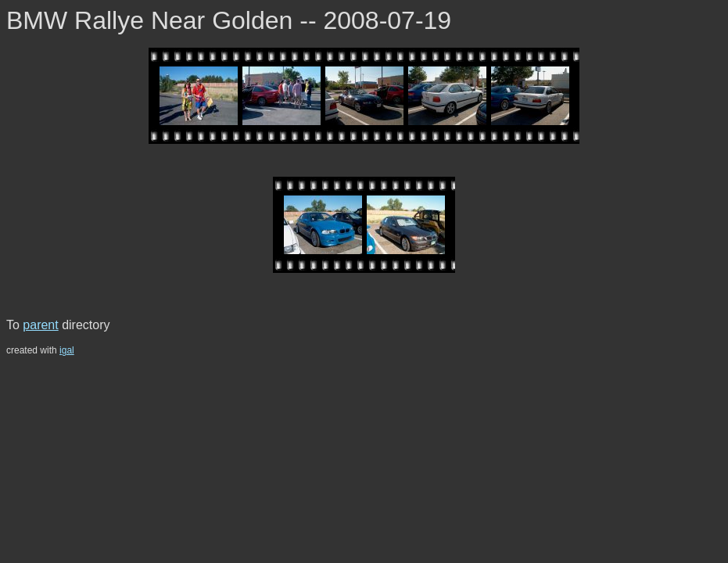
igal (67, 350)
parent (40, 325)
